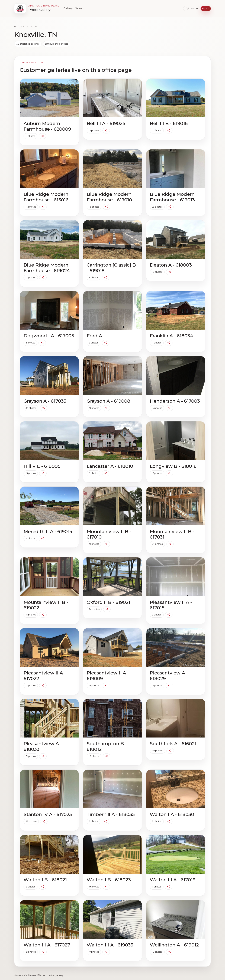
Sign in (206, 8)
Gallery (68, 8)
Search (80, 8)
